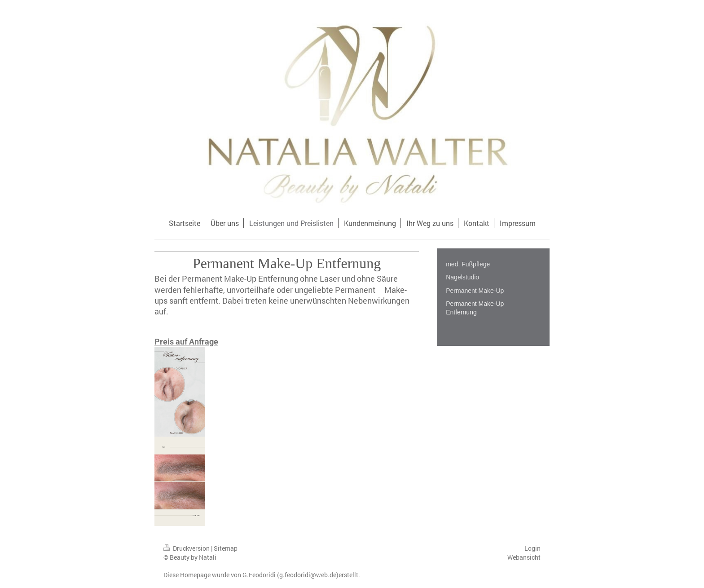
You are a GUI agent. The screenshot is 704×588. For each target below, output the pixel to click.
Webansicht (524, 557)
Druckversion (187, 548)
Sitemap (226, 548)
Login (532, 548)
